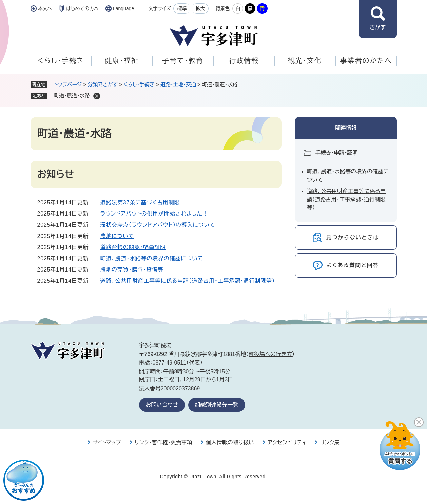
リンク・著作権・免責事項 (163, 442)
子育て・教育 (183, 61)
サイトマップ (107, 442)
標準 (182, 8)
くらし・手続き (61, 61)
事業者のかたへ (366, 61)
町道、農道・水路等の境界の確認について (152, 258)
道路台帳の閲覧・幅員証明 (133, 247)
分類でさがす (103, 84)
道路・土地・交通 (178, 84)
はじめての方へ (82, 8)
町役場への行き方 (270, 354)
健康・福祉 (122, 61)
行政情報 (244, 61)
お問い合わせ (162, 405)
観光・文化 (305, 61)
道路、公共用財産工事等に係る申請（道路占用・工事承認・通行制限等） (188, 281)
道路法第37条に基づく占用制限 (140, 202)
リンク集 (330, 442)
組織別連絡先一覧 (217, 405)
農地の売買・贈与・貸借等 (132, 270)
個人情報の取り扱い (230, 442)
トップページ (68, 84)
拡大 (200, 8)
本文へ (45, 8)
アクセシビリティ (287, 442)
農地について (117, 236)
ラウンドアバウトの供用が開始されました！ (154, 214)
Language (123, 8)
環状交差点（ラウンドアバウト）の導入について (158, 225)
